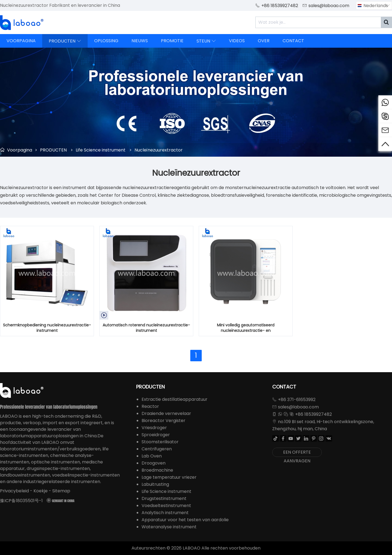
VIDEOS (237, 41)
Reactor (150, 406)
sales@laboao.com (329, 6)
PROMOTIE (172, 41)
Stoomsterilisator (160, 442)
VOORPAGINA (21, 41)
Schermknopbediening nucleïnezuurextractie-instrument (47, 328)
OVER (264, 41)
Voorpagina (20, 150)
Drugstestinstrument (164, 498)
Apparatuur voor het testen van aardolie (185, 520)
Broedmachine (157, 470)
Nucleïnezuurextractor (159, 150)
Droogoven (154, 463)
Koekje (41, 491)
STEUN (206, 41)
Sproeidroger (156, 435)
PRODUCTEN (65, 41)
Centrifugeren (157, 449)
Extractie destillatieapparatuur (174, 399)
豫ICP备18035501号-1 (21, 501)
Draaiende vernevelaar (166, 413)
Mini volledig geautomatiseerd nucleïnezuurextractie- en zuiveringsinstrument (246, 328)
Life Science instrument (101, 150)
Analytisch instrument (165, 513)
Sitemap (61, 491)
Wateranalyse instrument (169, 527)
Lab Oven (152, 456)
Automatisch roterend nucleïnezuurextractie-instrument (146, 328)
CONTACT (293, 41)
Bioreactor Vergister (163, 421)
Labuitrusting (155, 484)
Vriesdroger (154, 428)
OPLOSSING (106, 41)
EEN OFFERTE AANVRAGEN (297, 453)
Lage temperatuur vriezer (169, 477)
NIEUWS (140, 41)
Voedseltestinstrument (166, 506)
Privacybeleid (14, 491)
